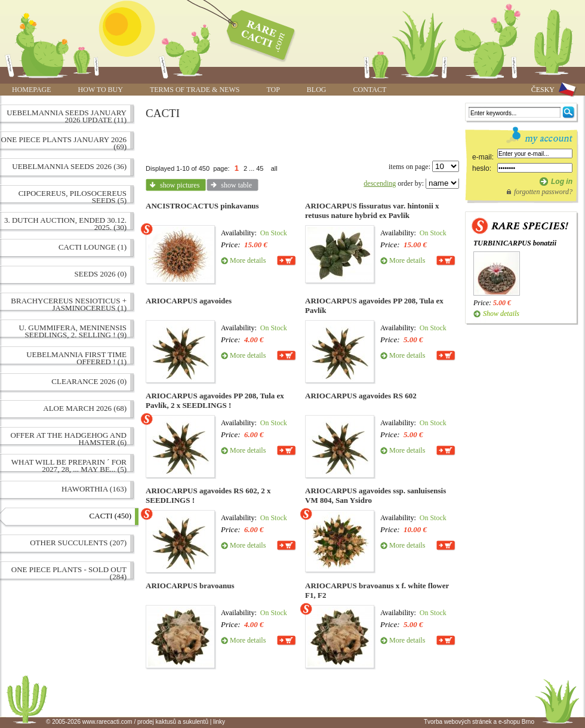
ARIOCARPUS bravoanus (190, 586)
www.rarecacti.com (254, 33)
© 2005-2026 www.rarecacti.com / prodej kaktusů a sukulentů (127, 722)
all (274, 168)
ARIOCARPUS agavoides (189, 301)
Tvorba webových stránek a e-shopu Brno (479, 722)
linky (219, 722)
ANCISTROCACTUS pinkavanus (202, 206)
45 (260, 168)
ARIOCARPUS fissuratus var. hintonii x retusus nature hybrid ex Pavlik (372, 211)
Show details (501, 314)
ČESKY (543, 90)
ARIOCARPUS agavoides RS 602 (361, 396)
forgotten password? (543, 192)
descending (380, 183)
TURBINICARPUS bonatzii (515, 243)
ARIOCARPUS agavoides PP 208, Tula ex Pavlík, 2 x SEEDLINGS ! (215, 400)
